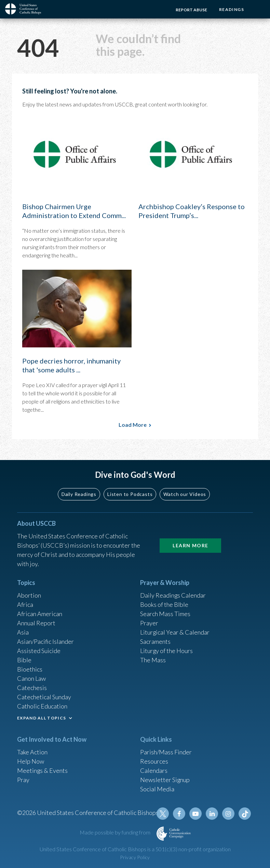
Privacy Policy (135, 857)
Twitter (163, 814)
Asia (23, 632)
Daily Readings (79, 494)
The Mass (153, 660)
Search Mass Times (165, 614)
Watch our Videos (185, 494)
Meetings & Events (43, 770)
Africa (25, 604)
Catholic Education (42, 706)
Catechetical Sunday (44, 697)
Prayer (149, 623)
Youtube (195, 814)
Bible (24, 660)
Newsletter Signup (165, 780)
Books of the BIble (164, 604)
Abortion (29, 595)
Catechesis (32, 688)
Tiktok (245, 814)
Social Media (157, 789)
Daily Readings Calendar (173, 595)
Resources (154, 761)
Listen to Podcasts (130, 494)
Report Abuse (191, 10)
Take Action (32, 752)
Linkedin (212, 814)
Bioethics (30, 669)
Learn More (190, 545)
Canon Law (31, 678)
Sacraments (155, 641)
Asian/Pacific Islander (45, 641)
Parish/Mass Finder (166, 752)
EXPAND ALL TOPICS (42, 718)
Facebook (179, 814)
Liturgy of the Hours (167, 651)
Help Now (31, 761)
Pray (23, 780)
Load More (133, 425)
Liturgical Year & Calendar (175, 632)
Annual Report (36, 623)
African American (40, 614)
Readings (232, 9)
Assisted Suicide (39, 651)
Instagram (228, 814)
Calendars (154, 770)
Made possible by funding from (116, 832)
